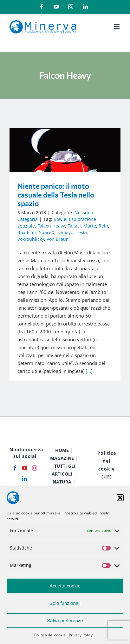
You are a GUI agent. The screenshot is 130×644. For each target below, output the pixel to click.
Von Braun (58, 239)
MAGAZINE (62, 458)
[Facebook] (15, 468)
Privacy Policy (81, 635)
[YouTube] (25, 468)
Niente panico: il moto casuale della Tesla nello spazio (56, 194)
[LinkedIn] (25, 479)
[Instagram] (35, 468)
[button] (120, 498)
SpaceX (47, 232)
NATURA (62, 482)
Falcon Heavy (51, 226)
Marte (90, 226)
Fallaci (74, 226)
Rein (103, 226)
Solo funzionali (65, 603)
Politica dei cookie (50, 635)
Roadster (27, 232)
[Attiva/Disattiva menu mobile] (117, 27)
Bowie (60, 219)
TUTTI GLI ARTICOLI (64, 470)
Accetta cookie (65, 586)
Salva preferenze (65, 620)
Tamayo (65, 232)
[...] (89, 371)
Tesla (81, 232)
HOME (62, 450)
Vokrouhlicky (31, 239)
